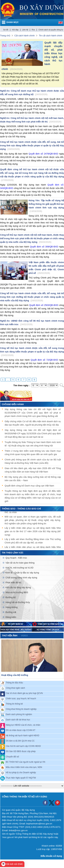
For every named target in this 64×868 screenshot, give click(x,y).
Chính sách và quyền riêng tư (51, 30)
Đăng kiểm (11, 617)
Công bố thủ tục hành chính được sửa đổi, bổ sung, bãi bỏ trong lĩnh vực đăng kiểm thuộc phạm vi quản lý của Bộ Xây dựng (32, 146)
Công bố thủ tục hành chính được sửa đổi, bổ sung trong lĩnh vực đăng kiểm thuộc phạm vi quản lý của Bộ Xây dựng (32, 352)
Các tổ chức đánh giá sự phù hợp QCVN (24, 693)
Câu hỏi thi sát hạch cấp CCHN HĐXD (23, 746)
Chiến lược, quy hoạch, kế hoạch (21, 698)
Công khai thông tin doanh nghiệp (21, 709)
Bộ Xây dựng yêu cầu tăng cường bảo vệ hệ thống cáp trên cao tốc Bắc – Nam (33, 479)
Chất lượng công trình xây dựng (21, 578)
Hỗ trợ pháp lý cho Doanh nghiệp (21, 772)
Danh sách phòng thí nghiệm (19, 714)
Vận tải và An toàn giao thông (20, 563)
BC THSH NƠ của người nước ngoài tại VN (26, 762)
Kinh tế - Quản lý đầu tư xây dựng (22, 573)
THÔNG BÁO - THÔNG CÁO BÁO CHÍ (21, 509)
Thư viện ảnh (10, 636)
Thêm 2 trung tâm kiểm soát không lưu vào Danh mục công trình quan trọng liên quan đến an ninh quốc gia (33, 453)
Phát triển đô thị (13, 583)
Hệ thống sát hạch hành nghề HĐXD (23, 735)
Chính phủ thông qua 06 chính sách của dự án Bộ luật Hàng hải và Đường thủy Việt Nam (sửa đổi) (33, 461)
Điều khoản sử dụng (51, 856)
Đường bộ (11, 597)
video (24, 636)
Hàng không (12, 607)
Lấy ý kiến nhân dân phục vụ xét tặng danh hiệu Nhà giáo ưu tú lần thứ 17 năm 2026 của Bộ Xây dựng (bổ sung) (33, 532)
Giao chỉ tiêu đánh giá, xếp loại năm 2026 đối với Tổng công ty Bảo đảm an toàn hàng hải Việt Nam (33, 470)
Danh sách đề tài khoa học (18, 719)
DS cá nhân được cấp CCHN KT (21, 730)
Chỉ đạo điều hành (13, 404)
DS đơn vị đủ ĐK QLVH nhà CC (20, 741)
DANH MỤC (13, 22)
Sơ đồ (6, 30)
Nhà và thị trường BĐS (17, 592)
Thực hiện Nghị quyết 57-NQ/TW (21, 778)
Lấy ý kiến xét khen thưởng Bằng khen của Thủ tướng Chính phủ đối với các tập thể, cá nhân (33, 541)
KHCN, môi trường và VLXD (20, 568)
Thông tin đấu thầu (14, 682)
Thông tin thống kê (14, 704)
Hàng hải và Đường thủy (18, 602)
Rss (33, 30)
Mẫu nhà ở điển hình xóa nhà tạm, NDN (24, 767)
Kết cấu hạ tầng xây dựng (18, 587)
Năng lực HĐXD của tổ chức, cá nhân (23, 725)
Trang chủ (5, 36)
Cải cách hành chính (25, 36)
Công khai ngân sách (15, 688)
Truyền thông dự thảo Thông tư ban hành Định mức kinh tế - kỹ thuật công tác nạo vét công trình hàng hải (33, 444)
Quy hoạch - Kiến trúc (16, 558)
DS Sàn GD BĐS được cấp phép (21, 751)
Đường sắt (11, 612)
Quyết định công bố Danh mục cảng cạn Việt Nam (29, 486)
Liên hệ (25, 30)
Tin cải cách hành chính (51, 36)
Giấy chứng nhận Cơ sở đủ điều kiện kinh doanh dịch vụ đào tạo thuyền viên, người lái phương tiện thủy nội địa (33, 423)
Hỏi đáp (15, 30)
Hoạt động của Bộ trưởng (15, 675)
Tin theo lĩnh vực (13, 553)
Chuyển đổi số (12, 756)
